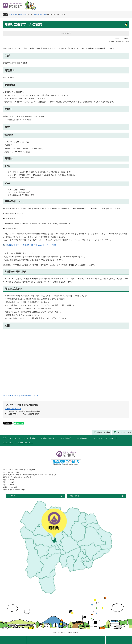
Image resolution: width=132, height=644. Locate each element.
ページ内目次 (66, 33)
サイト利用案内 (65, 438)
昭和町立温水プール (40, 15)
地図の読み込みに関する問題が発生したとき (21, 395)
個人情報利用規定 (48, 438)
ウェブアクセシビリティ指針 (103, 438)
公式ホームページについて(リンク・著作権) (19, 438)
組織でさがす (23, 15)
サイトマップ (8, 443)
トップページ (13, 15)
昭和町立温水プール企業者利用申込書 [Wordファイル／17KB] (31, 245)
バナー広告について (25, 443)
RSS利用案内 (82, 438)
